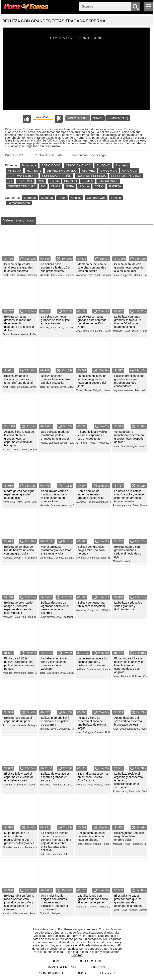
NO (43, 186)
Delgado (56, 913)
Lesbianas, (65, 729)
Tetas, (13, 275)
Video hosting (89, 961)
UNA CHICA (108, 171)
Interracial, (34, 275)
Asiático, (8, 450)
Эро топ (77, 955)
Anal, (6, 275)
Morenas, (35, 450)
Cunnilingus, (46, 558)
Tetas (62, 198)
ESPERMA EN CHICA (126, 176)
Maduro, (138, 275)
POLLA (84, 186)
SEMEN (88, 181)
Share (98, 118)
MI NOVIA (14, 171)
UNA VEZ (88, 171)
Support (98, 967)
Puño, (33, 334)
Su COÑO (103, 165)
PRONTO (71, 181)
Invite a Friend (62, 967)
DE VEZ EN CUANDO (62, 171)
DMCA (82, 973)
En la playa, (71, 558)
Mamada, (45, 275)
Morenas (30, 198)
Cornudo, (70, 328)
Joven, (135, 331)
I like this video (27, 119)
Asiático (76, 198)
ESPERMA (25, 181)
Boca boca (29, 165)
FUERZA (115, 186)
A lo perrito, (127, 275)
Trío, (25, 558)
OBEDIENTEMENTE (22, 186)
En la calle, (23, 387)
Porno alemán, (48, 617)
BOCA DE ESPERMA (91, 176)
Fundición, (137, 844)
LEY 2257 (108, 973)
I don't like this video (59, 119)
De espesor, (110, 331)
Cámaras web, (94, 669)
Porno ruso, (9, 502)
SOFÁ (70, 186)
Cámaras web (96, 198)
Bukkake (110, 732)
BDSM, (104, 610)
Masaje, (88, 390)
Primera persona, (20, 334)
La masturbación (19, 203)
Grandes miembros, (61, 505)
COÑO (99, 186)
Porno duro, (20, 673)
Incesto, (145, 729)
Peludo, (25, 450)
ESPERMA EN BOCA (22, 176)
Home (57, 961)
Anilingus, (132, 446)
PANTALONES (108, 181)
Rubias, (44, 443)
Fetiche (116, 198)
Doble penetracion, (130, 729)
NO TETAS (34, 171)
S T (10, 181)
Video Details (78, 118)
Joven (127, 561)
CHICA (56, 186)
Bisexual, (70, 275)
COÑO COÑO (51, 165)
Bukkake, (22, 275)
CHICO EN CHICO (78, 165)
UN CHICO (130, 171)
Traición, (92, 907)
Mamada (47, 198)
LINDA (54, 181)
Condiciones (51, 973)
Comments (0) (118, 118)
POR (41, 181)
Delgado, (98, 390)
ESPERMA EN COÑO (57, 176)
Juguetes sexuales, (123, 390)
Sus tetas (122, 165)
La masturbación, (58, 443)
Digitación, (34, 558)
